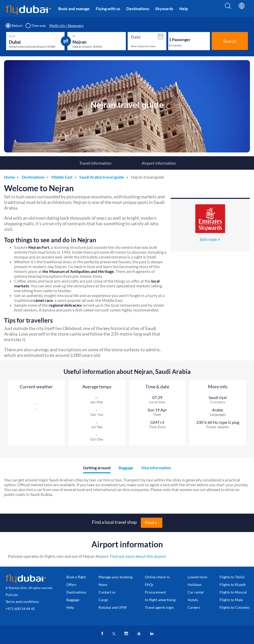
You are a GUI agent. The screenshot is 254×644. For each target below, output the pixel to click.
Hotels (193, 600)
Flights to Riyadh (233, 585)
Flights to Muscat (233, 592)
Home (9, 177)
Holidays (195, 585)
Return (14, 26)
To (74, 36)
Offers (71, 585)
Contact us (107, 592)
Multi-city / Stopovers (66, 26)
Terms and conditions (22, 602)
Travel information (95, 163)
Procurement (155, 592)
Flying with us (108, 8)
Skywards (164, 8)
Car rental (196, 592)
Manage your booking (115, 577)
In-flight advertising (160, 600)
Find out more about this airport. (138, 556)
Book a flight (76, 577)
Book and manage (74, 8)
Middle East (62, 177)
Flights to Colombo (235, 607)
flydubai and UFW (113, 607)
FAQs (149, 585)
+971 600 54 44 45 (20, 609)
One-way (36, 26)
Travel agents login (159, 607)
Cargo (103, 600)
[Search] (228, 9)
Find (150, 523)
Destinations (138, 8)
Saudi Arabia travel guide (102, 177)
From (12, 36)
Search (230, 41)
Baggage (73, 600)
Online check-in (157, 577)
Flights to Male (231, 600)
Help (184, 8)
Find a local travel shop (114, 522)
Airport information (159, 163)
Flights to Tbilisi (232, 577)
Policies (12, 595)
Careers (194, 607)
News (103, 585)
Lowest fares (198, 577)
